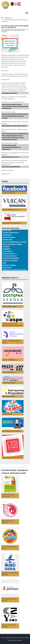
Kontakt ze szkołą (9, 265)
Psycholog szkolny (10, 256)
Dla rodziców (15, 251)
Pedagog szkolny (15, 254)
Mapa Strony (7, 268)
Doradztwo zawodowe (15, 258)
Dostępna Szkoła (15, 237)
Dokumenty (15, 249)
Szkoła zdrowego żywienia (12, 244)
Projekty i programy (10, 261)
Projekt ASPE (8, 240)
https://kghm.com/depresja (9, 93)
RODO (5, 263)
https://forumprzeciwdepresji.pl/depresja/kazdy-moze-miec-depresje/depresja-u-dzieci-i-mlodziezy (15, 116)
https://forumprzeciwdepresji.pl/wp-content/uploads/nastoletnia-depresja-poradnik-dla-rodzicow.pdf (15, 106)
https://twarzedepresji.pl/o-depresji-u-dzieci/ (14, 126)
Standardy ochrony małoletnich (15, 270)
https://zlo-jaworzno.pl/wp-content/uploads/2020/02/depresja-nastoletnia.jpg (11, 147)
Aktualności (8, 18)
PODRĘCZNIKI (7, 235)
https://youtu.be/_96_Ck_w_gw (10, 157)
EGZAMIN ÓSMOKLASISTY (15, 233)
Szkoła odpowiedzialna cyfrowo (15, 242)
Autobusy (15, 247)
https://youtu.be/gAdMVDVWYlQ (11, 167)
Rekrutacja (7, 230)
